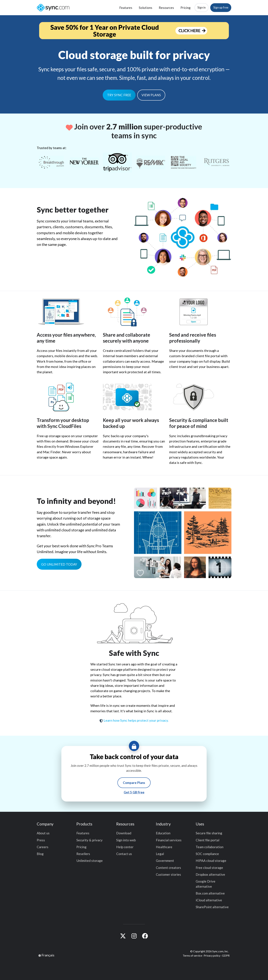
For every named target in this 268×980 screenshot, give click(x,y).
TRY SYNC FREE (119, 95)
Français (48, 955)
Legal (160, 854)
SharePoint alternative (212, 907)
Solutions (146, 8)
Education (163, 833)
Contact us (124, 854)
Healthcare (164, 847)
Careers (43, 847)
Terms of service (192, 955)
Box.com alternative (210, 893)
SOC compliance (207, 854)
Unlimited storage (90, 861)
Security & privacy (89, 840)
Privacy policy (212, 955)
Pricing (186, 8)
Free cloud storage (209, 868)
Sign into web (126, 840)
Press (41, 840)
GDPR (226, 955)
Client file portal (207, 840)
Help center (125, 847)
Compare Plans (134, 783)
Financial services (169, 840)
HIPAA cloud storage (211, 861)
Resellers (83, 854)
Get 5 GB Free (134, 792)
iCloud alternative (209, 900)
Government (165, 861)
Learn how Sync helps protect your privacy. (134, 720)
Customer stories (168, 874)
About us (43, 833)
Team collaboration (210, 847)
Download (124, 833)
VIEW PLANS (151, 95)
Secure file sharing (209, 833)
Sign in (202, 7)
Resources (166, 8)
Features (126, 8)
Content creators (168, 868)
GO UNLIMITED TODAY (59, 564)
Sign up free (221, 7)
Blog (40, 854)
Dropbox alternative (210, 874)
